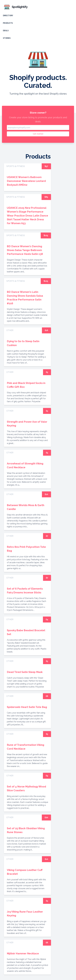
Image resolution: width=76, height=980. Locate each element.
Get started (38, 134)
